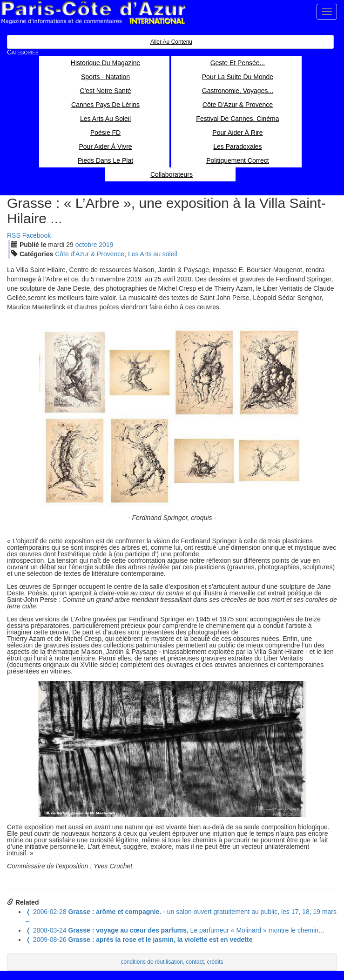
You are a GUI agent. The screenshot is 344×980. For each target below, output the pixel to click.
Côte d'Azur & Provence (90, 254)
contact (195, 962)
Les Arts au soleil (153, 254)
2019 (106, 245)
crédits (215, 962)
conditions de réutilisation (152, 962)
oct (86, 245)
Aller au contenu (171, 42)
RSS (14, 235)
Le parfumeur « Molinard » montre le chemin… (175, 930)
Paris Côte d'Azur (93, 13)
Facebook (37, 235)
